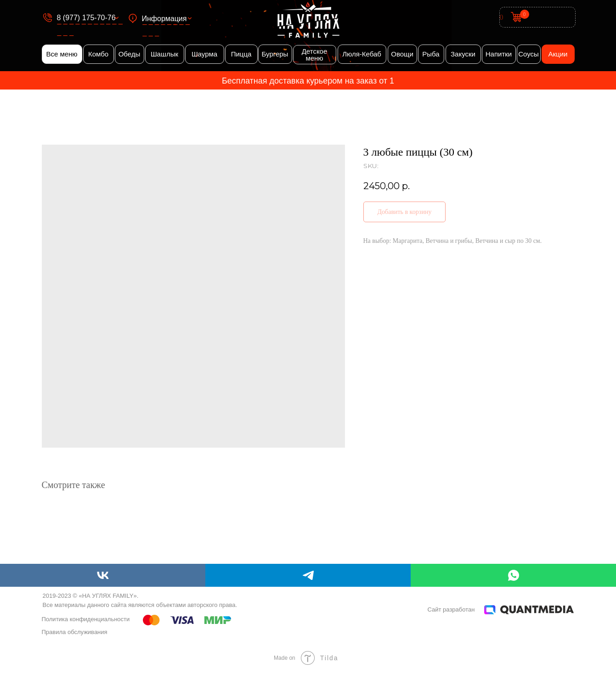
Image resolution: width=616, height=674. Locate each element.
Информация (164, 19)
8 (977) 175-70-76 (86, 18)
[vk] (103, 575)
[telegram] (308, 575)
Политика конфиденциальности (86, 619)
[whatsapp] (513, 575)
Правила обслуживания (75, 632)
